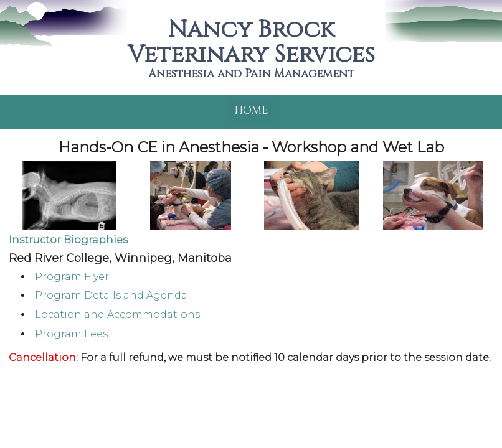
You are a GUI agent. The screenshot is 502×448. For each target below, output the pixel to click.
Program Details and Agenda (111, 295)
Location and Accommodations (117, 315)
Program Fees (71, 334)
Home (251, 110)
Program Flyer (72, 277)
